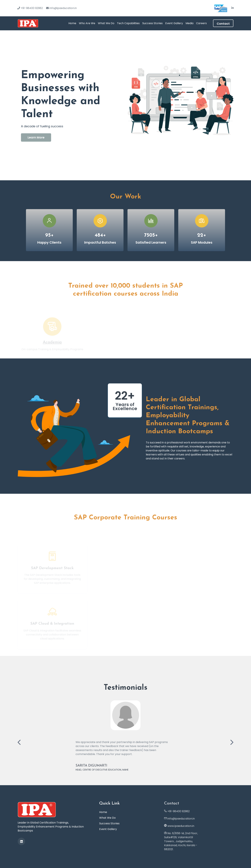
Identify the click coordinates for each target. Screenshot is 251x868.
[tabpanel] (125, 105)
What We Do (107, 818)
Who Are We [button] (87, 23)
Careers (201, 23)
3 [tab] (131, 171)
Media (189, 23)
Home (72, 23)
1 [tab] (123, 171)
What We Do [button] (106, 23)
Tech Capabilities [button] (128, 23)
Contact (223, 24)
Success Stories (152, 23)
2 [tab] (128, 171)
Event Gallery (174, 23)
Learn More (36, 137)
